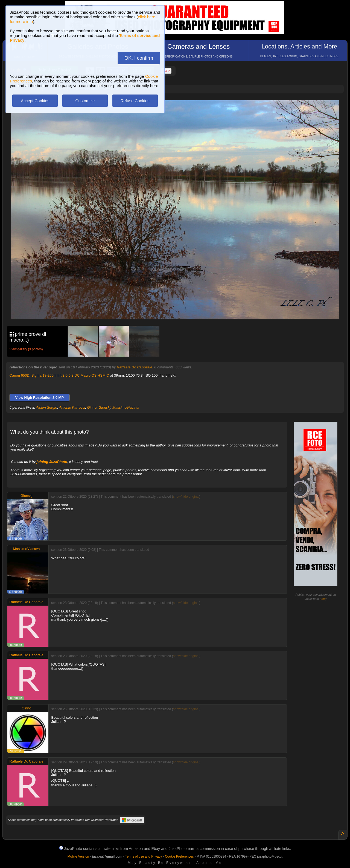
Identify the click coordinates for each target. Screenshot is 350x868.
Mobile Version (78, 856)
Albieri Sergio (47, 407)
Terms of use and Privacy (144, 856)
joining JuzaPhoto (52, 462)
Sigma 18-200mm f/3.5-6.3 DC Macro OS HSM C (70, 375)
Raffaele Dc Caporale (135, 367)
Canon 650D (20, 375)
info (323, 599)
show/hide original (186, 497)
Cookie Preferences (179, 856)
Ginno (92, 407)
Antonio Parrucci (72, 407)
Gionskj (104, 407)
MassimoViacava (126, 407)
